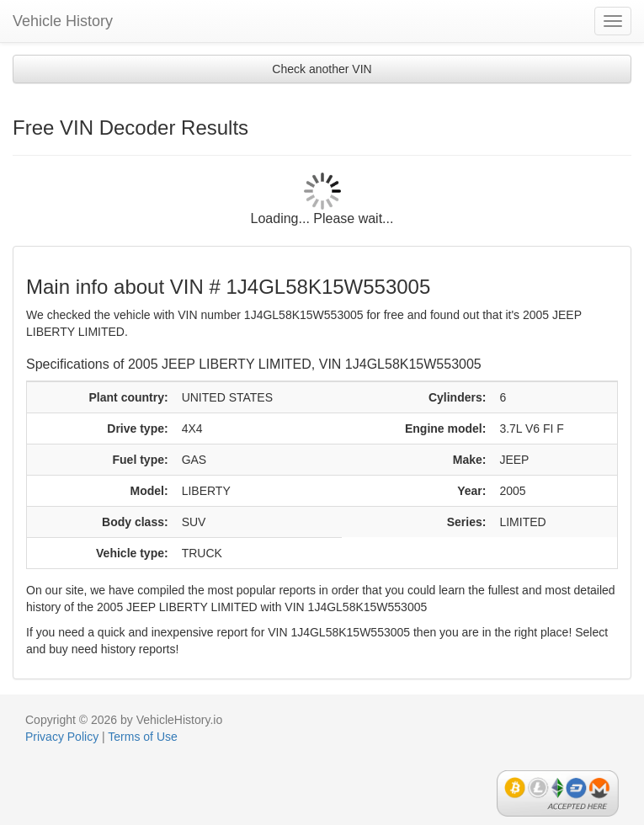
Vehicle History (63, 21)
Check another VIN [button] (322, 69)
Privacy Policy (62, 737)
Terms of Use (142, 737)
